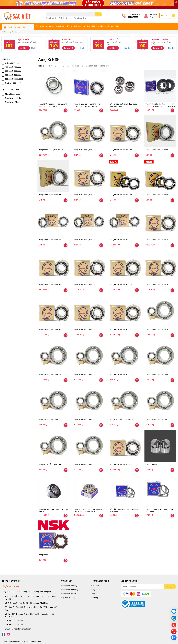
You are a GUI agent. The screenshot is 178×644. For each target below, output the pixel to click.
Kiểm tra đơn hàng (82, 26)
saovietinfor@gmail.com (21, 629)
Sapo (39, 642)
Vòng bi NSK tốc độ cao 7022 (50, 240)
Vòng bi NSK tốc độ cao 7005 (50, 419)
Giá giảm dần (92, 66)
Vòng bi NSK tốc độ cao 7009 (50, 374)
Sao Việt (22, 642)
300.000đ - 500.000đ (13, 75)
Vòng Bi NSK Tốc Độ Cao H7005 (51, 150)
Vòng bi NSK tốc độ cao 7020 (121, 240)
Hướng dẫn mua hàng (110, 26)
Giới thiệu (50, 26)
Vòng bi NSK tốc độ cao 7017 (85, 284)
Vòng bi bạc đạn (52, 18)
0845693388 (133, 17)
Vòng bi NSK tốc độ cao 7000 (85, 464)
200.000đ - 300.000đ (13, 71)
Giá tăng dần (77, 66)
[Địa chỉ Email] (148, 587)
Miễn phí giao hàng (12, 94)
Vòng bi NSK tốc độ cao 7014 (50, 329)
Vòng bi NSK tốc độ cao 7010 (157, 329)
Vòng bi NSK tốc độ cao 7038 (50, 195)
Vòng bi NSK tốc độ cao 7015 (157, 284)
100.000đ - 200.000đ (13, 67)
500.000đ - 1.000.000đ (14, 79)
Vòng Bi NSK (44, 555)
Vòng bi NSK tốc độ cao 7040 (157, 150)
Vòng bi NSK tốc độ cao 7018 (157, 240)
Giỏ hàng (95, 598)
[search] (98, 14)
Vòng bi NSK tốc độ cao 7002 (157, 419)
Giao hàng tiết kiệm (13, 102)
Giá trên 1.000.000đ (13, 83)
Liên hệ (95, 26)
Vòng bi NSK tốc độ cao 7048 (85, 150)
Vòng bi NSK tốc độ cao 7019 (50, 284)
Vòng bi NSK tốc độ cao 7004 (85, 419)
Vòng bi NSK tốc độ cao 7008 (85, 374)
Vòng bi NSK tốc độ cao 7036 (85, 195)
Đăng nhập (153, 17)
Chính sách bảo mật (69, 586)
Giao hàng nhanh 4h (13, 98)
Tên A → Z (52, 66)
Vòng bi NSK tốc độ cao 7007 (121, 374)
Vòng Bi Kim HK (151, 464)
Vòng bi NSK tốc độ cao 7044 (121, 150)
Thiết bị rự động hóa (66, 18)
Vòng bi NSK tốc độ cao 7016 (121, 284)
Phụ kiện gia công (80, 18)
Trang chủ (40, 26)
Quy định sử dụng (68, 598)
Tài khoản (154, 15)
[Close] (176, 2)
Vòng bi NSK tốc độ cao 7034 (121, 195)
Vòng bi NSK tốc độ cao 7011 (121, 464)
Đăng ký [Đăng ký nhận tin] (170, 586)
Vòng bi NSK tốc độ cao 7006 (157, 374)
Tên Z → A (64, 66)
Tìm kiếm (95, 586)
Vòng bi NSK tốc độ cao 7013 (85, 329)
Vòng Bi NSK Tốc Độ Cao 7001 (50, 464)
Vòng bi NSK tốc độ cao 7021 (85, 240)
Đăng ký (94, 594)
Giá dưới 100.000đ (12, 63)
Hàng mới (105, 66)
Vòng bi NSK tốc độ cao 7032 (157, 195)
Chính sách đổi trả (64, 26)
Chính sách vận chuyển (71, 590)
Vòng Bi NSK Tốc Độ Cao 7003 (121, 419)
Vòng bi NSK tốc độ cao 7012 (121, 329)
